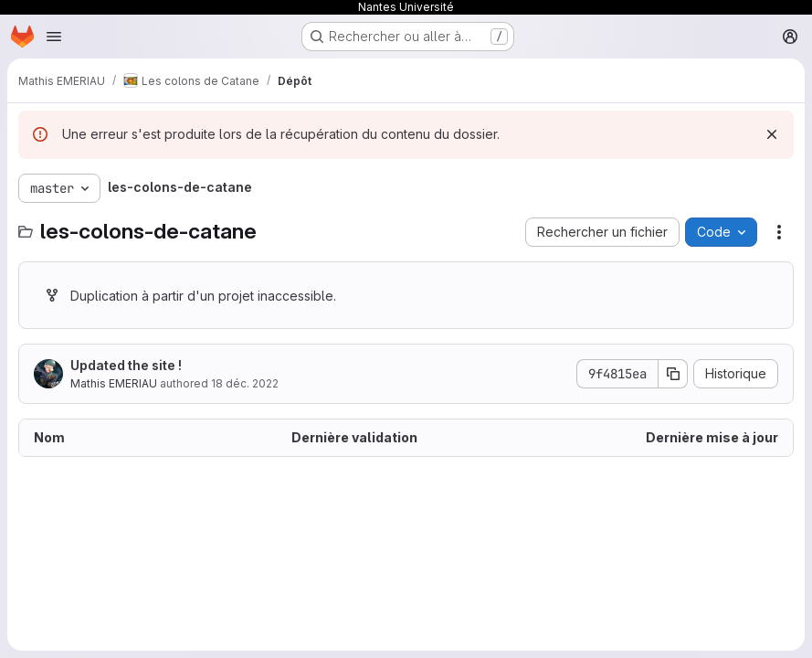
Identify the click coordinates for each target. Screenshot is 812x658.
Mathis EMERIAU (114, 383)
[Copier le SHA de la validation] (673, 374)
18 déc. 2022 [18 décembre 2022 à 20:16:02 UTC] (245, 383)
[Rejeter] (772, 134)
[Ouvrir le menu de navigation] (54, 37)
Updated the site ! (126, 365)
